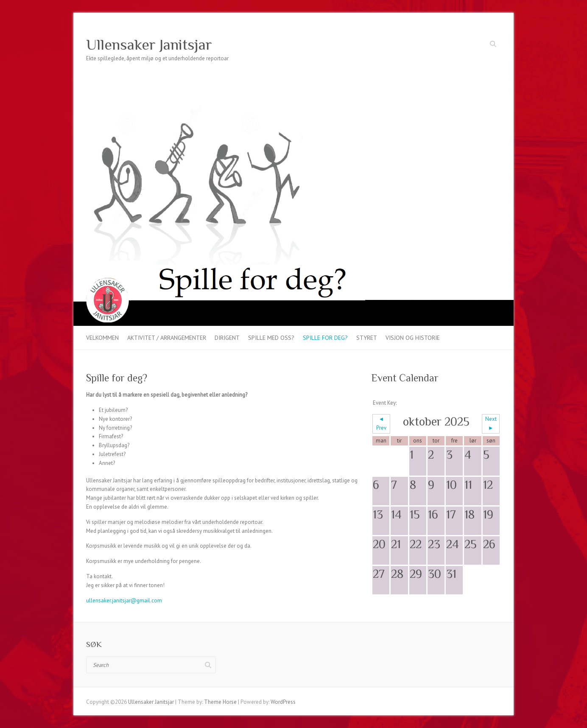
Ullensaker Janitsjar (149, 45)
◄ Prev (381, 423)
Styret (367, 338)
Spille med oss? (271, 338)
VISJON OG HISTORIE (413, 338)
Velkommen (102, 338)
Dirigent (227, 338)
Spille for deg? (325, 338)
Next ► (491, 423)
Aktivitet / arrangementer (167, 338)
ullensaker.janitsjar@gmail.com (124, 601)
